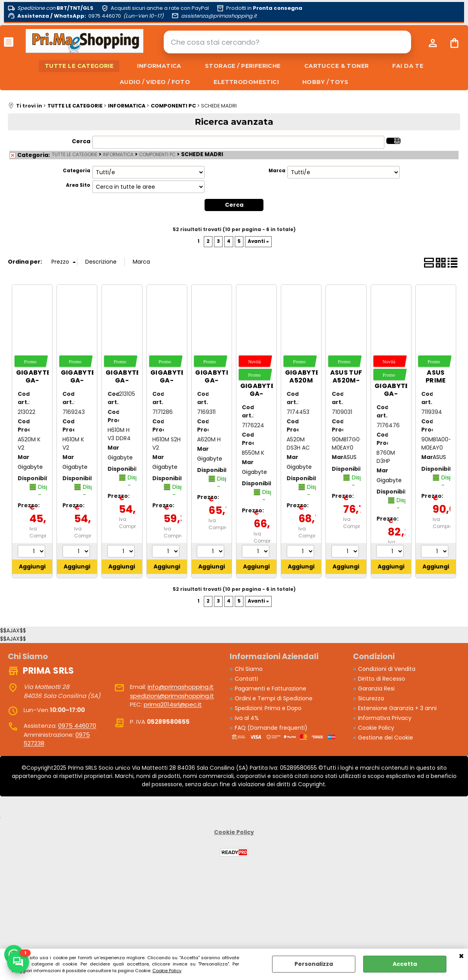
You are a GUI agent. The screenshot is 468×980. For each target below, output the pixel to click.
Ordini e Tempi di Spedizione (274, 698)
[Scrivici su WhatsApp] (18, 962)
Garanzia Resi (376, 689)
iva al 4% (247, 718)
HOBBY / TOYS (325, 82)
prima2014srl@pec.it (173, 704)
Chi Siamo (249, 669)
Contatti (246, 679)
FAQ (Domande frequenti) (271, 728)
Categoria (77, 171)
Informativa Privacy (385, 718)
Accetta (405, 964)
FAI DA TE (408, 66)
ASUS (350, 457)
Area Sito (78, 185)
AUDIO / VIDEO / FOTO (155, 82)
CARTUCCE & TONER (337, 66)
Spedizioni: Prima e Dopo (268, 708)
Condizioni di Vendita (387, 669)
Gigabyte (30, 467)
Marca (277, 171)
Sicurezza (371, 698)
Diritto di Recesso (382, 679)
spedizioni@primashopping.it (172, 696)
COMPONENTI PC (157, 155)
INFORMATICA (159, 66)
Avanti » (258, 241)
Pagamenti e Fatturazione (271, 689)
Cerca (81, 141)
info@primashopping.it (181, 687)
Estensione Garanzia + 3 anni (397, 708)
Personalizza (314, 964)
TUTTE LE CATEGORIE (79, 66)
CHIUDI (461, 956)
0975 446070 (77, 726)
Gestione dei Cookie (386, 738)
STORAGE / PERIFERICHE (243, 66)
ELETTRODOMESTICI (246, 82)
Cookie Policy (167, 971)
